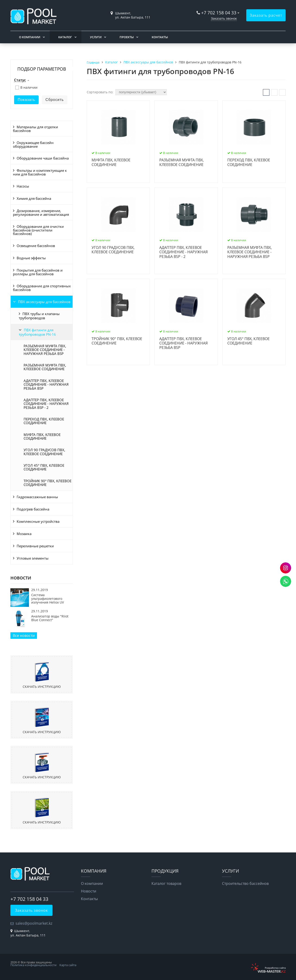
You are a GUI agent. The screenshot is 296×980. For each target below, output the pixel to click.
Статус (20, 80)
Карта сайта (68, 965)
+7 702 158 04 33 (219, 13)
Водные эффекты (31, 258)
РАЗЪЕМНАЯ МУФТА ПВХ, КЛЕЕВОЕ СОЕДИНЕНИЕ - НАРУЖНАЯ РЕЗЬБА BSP (45, 350)
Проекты (127, 37)
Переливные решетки (35, 546)
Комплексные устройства (38, 521)
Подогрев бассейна (33, 509)
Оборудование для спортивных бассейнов (42, 288)
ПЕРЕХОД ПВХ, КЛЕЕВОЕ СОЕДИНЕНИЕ (44, 421)
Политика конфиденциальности (33, 965)
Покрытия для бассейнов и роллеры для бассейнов (38, 272)
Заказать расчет (266, 15)
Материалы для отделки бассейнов (35, 129)
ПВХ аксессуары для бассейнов (44, 302)
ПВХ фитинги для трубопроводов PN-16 (37, 332)
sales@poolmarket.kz (34, 923)
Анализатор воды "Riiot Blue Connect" (50, 618)
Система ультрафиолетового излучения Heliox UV (48, 599)
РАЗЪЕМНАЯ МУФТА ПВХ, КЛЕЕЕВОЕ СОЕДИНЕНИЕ (45, 367)
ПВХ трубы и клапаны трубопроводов (39, 316)
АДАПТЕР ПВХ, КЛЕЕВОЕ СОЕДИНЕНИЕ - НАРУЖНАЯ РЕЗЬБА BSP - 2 (46, 404)
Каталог (65, 37)
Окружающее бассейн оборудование (33, 144)
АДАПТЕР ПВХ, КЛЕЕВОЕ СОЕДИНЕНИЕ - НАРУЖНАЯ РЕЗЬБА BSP (46, 384)
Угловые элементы (33, 558)
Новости (89, 891)
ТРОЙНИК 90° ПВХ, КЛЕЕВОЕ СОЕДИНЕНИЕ (48, 483)
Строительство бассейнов (245, 883)
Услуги (96, 37)
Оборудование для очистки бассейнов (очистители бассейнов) (38, 230)
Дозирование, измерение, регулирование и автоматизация (41, 213)
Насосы (23, 186)
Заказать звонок (224, 18)
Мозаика (24, 534)
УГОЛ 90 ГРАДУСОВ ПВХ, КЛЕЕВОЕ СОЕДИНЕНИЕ (44, 452)
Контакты (160, 37)
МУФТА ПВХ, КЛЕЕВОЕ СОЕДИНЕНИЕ (42, 436)
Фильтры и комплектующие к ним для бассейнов (40, 172)
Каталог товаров (166, 883)
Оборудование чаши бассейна (43, 158)
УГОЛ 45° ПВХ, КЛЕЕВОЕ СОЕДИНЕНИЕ (44, 467)
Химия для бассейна (34, 198)
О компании (30, 37)
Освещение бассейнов (36, 246)
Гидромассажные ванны (37, 497)
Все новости (24, 636)
